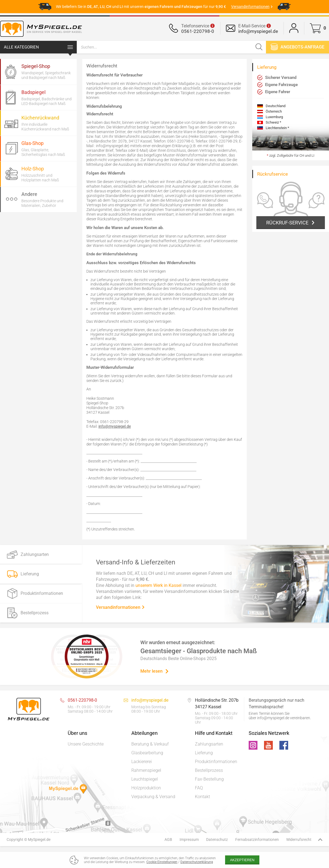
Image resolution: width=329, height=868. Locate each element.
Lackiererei (142, 762)
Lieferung (204, 753)
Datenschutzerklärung (197, 862)
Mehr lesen (155, 671)
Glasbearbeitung (147, 753)
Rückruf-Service (287, 223)
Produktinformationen (216, 762)
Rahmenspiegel (146, 770)
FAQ (199, 788)
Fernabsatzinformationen (257, 840)
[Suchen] (259, 47)
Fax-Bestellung (209, 779)
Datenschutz (217, 840)
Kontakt (202, 797)
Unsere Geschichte (86, 744)
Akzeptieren (242, 860)
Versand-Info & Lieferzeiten (136, 562)
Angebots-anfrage (297, 47)
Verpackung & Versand (153, 797)
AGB (168, 840)
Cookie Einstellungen (162, 862)
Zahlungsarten (209, 744)
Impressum (189, 840)
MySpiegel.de (39, 840)
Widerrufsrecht (299, 840)
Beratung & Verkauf (150, 744)
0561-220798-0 (198, 31)
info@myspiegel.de (258, 31)
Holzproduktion (146, 788)
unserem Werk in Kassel (158, 585)
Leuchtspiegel (145, 779)
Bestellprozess (209, 770)
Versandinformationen (120, 607)
